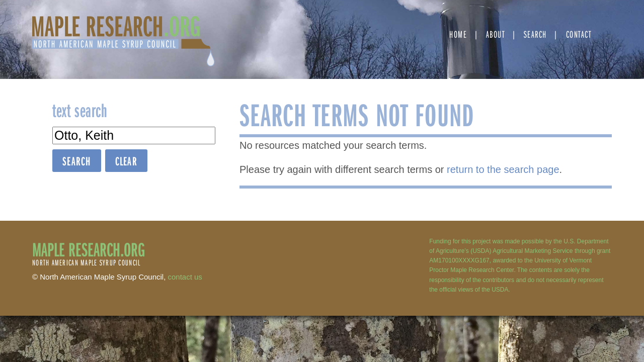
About (496, 34)
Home (458, 34)
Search (535, 34)
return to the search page (503, 169)
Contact (579, 34)
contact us (185, 277)
